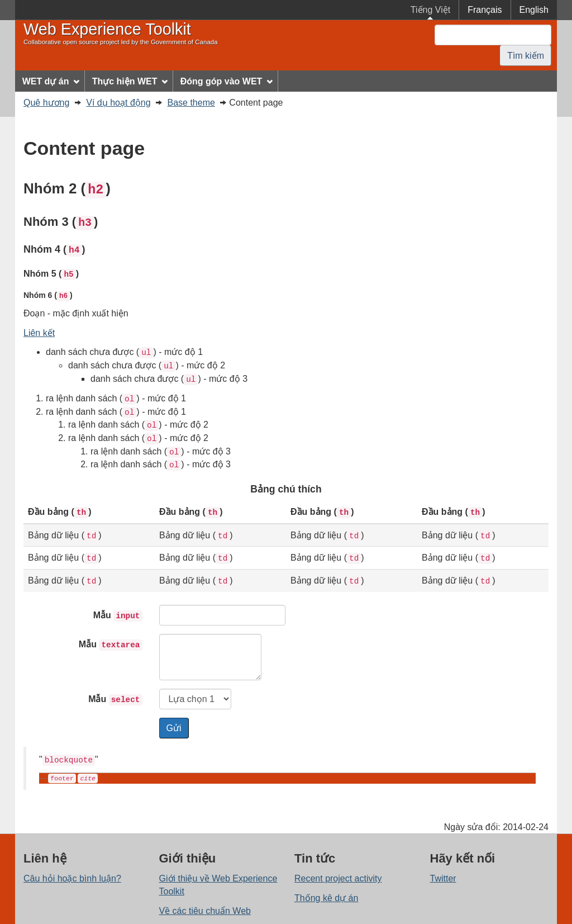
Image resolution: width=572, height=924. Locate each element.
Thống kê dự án (326, 898)
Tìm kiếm (526, 56)
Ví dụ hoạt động (118, 103)
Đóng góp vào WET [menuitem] (227, 81)
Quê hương (46, 103)
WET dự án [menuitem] (51, 81)
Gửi (174, 728)
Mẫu (118, 616)
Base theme (191, 103)
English (534, 10)
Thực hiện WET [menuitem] (130, 81)
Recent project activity (338, 878)
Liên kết (39, 333)
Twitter (443, 878)
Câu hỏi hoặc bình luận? (72, 878)
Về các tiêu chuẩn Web (205, 911)
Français (485, 10)
